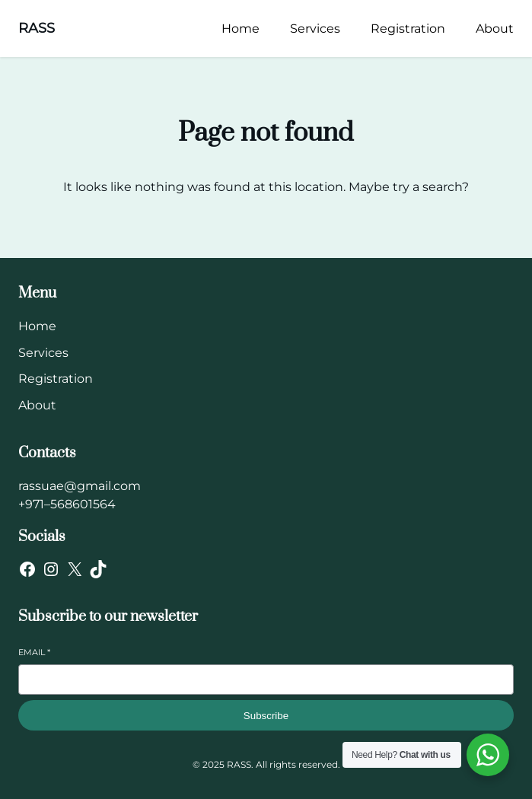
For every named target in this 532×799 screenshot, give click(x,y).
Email (34, 652)
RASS (37, 28)
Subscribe (266, 716)
